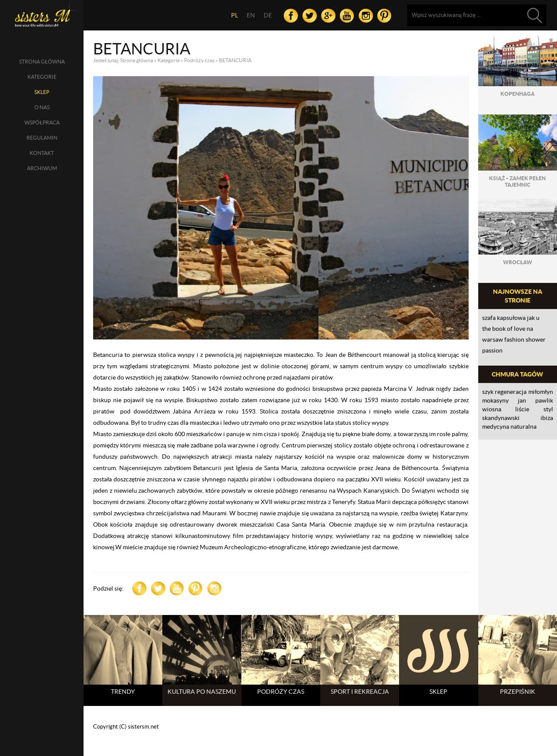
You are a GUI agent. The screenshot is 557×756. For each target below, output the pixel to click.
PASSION (492, 350)
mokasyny (495, 400)
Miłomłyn (541, 392)
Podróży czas (199, 60)
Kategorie (42, 77)
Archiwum (42, 168)
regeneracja (511, 392)
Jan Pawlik (535, 400)
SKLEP (42, 92)
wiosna (492, 409)
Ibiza (547, 418)
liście (522, 409)
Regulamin (42, 138)
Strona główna (42, 62)
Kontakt (42, 153)
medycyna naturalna (509, 427)
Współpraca (42, 123)
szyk (488, 392)
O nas (42, 107)
